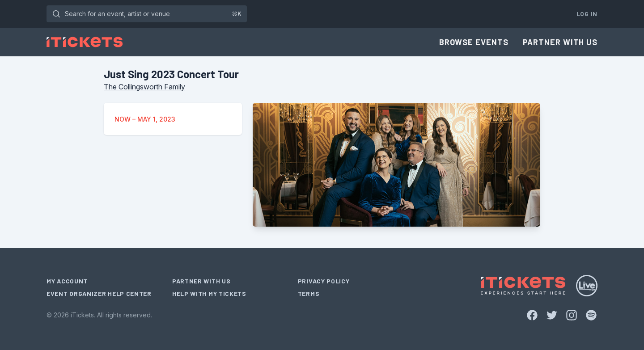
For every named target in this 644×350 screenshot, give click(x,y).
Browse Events (474, 42)
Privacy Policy (324, 281)
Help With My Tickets (209, 293)
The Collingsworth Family (144, 87)
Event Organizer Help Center (99, 293)
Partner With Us (560, 42)
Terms (309, 293)
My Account (67, 281)
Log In (587, 14)
